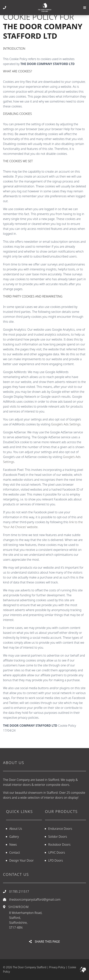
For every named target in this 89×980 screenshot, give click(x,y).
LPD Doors (56, 860)
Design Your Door (21, 860)
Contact (15, 852)
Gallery (14, 837)
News (13, 845)
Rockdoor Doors (59, 845)
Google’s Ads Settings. (66, 424)
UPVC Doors (57, 852)
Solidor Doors (58, 837)
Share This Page (44, 942)
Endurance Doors (60, 829)
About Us (16, 829)
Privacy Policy (57, 967)
